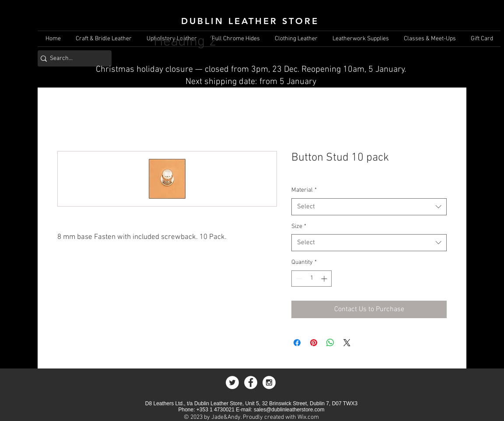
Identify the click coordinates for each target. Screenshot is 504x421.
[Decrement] (298, 279)
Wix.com (308, 417)
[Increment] (325, 279)
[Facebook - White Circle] (251, 382)
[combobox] (369, 207)
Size (299, 226)
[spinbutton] (311, 279)
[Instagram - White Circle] (269, 382)
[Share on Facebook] (297, 343)
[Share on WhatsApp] (330, 343)
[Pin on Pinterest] (314, 343)
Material (304, 190)
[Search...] (72, 58)
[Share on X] (347, 343)
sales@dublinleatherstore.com (289, 410)
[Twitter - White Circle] (232, 382)
